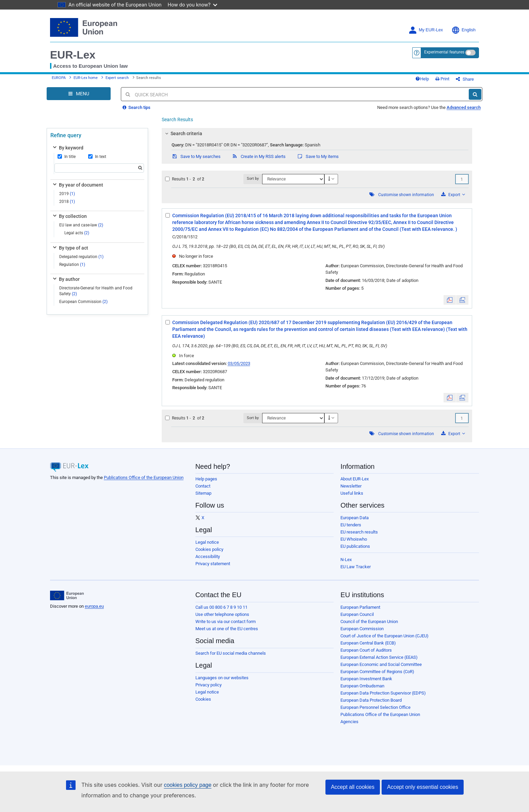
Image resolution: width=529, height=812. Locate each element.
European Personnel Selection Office (375, 707)
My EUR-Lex (426, 30)
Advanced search (464, 107)
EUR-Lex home (86, 78)
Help (422, 79)
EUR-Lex (73, 55)
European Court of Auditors (366, 650)
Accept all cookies (353, 787)
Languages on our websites (222, 678)
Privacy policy (209, 685)
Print (442, 79)
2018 (67, 202)
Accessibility (208, 556)
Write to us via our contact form (226, 622)
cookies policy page (188, 785)
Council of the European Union (369, 622)
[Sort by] (293, 179)
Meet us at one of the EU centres (227, 629)
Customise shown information (406, 195)
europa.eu (94, 606)
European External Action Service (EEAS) (379, 657)
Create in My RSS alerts (259, 156)
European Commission (83, 302)
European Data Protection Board (371, 700)
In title (67, 157)
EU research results (359, 532)
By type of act (70, 248)
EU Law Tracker (356, 567)
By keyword (68, 148)
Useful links (352, 493)
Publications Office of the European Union (144, 477)
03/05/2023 (239, 363)
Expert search (117, 78)
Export (453, 195)
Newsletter (351, 486)
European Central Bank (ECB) (368, 643)
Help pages (206, 479)
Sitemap (203, 493)
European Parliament (360, 607)
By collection (69, 216)
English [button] (463, 30)
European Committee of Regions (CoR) (377, 672)
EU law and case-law (81, 225)
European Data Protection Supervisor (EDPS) (383, 693)
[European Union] (67, 595)
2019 (67, 194)
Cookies (203, 699)
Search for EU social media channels (231, 653)
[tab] (317, 133)
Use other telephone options (222, 614)
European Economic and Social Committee (381, 664)
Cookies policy (209, 549)
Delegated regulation (81, 257)
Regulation (72, 265)
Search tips (137, 107)
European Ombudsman (362, 686)
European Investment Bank (366, 679)
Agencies (349, 722)
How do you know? (193, 5)
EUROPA (59, 78)
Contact (203, 486)
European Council (357, 614)
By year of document (77, 185)
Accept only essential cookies (423, 787)
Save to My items (318, 156)
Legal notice (207, 542)
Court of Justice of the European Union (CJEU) (384, 636)
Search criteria (182, 133)
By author (66, 279)
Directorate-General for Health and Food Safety (96, 291)
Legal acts (77, 233)
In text (97, 157)
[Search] (475, 94)
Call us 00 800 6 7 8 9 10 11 (221, 607)
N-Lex (346, 560)
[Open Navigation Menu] (79, 94)
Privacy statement (213, 564)
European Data (355, 518)
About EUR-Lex (355, 479)
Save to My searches (196, 156)
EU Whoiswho (354, 539)
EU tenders (351, 525)
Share (465, 79)
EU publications (355, 546)
